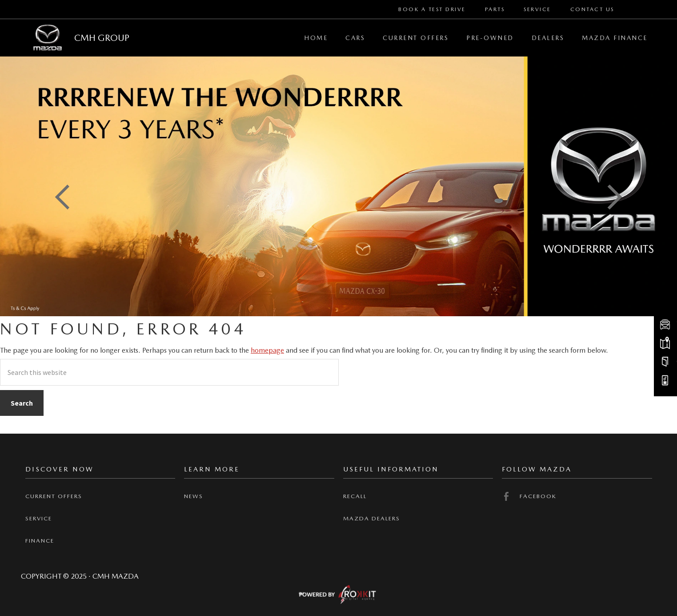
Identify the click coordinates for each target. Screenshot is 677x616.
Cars (355, 38)
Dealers (548, 38)
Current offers (54, 496)
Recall (355, 496)
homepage (267, 350)
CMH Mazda (48, 38)
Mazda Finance (615, 38)
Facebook (529, 496)
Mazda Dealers (372, 518)
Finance (40, 541)
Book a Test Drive (432, 9)
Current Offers (416, 38)
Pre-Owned (490, 38)
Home (316, 38)
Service (537, 9)
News (194, 496)
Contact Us (592, 9)
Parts (495, 9)
